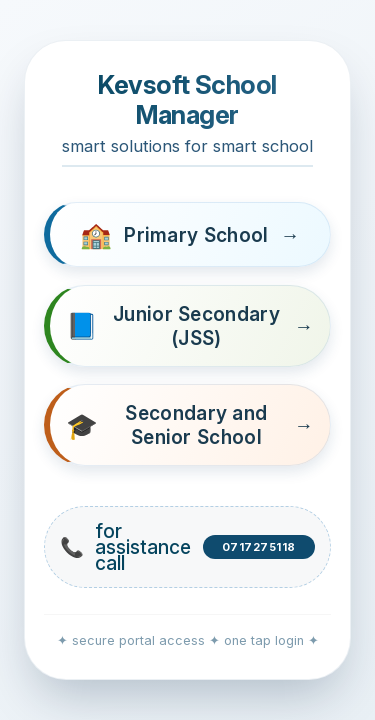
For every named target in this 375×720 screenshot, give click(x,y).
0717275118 (259, 547)
